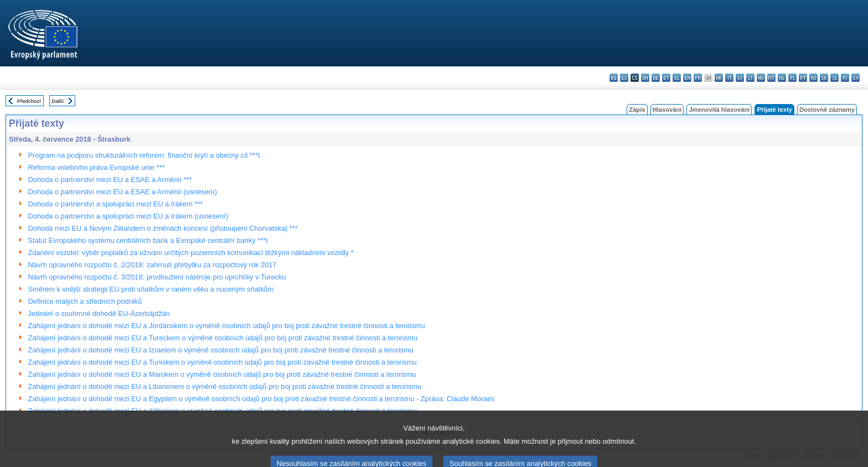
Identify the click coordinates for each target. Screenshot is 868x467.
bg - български (614, 78)
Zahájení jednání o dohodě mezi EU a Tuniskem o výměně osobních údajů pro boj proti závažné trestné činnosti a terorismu (223, 362)
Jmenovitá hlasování (719, 110)
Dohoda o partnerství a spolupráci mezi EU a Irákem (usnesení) (128, 216)
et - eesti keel (666, 78)
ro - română (813, 78)
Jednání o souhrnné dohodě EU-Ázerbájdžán (99, 313)
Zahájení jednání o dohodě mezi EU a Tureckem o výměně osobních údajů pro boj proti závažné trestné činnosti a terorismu (223, 338)
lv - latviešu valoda (740, 78)
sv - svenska (856, 78)
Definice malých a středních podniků (85, 301)
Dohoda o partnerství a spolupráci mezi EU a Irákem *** (116, 204)
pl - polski (792, 78)
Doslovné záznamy (827, 110)
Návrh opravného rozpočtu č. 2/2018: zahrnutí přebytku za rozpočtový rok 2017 (153, 265)
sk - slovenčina (824, 78)
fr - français (698, 78)
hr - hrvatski (719, 78)
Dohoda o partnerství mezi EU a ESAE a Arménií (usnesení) (123, 192)
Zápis (637, 110)
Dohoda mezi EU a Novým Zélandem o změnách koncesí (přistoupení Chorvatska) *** (163, 228)
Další (58, 101)
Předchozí (29, 101)
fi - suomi (845, 78)
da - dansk (645, 78)
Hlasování (667, 110)
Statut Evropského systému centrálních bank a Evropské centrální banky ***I (148, 240)
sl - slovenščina (835, 78)
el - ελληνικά (677, 78)
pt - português (803, 78)
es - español (624, 78)
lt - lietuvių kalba (750, 78)
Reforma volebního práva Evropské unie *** (97, 167)
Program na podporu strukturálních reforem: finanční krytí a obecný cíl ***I (144, 155)
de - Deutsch (656, 78)
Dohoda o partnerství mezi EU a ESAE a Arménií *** (110, 180)
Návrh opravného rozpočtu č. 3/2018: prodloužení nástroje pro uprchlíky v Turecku (157, 277)
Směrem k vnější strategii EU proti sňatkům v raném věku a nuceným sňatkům (151, 289)
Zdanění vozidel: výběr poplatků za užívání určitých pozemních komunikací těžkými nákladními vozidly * (191, 253)
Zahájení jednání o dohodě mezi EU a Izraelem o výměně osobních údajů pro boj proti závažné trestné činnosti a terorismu (221, 350)
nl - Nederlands (782, 78)
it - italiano (729, 78)
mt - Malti (771, 78)
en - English (687, 78)
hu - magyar (761, 78)
